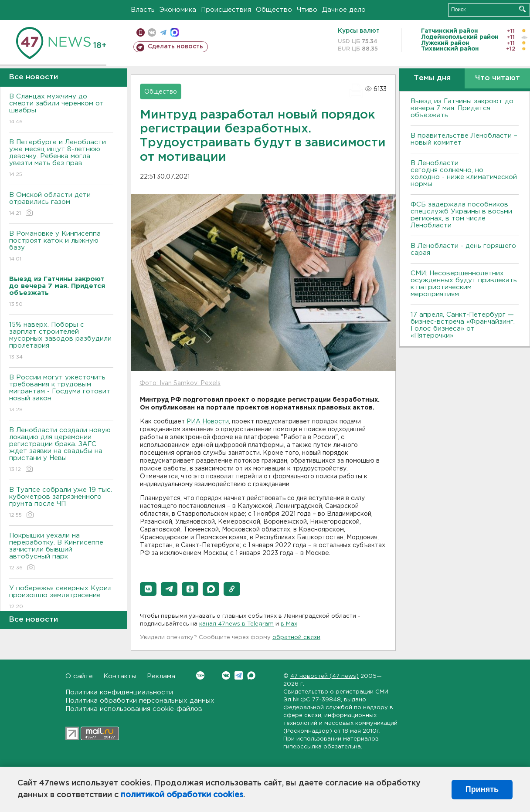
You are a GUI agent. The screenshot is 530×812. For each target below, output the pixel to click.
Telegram (239, 675)
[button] (148, 589)
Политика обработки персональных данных (140, 701)
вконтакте (152, 32)
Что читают (498, 78)
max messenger (175, 32)
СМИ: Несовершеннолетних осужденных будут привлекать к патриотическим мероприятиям (464, 284)
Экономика (178, 10)
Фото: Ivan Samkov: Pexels (180, 383)
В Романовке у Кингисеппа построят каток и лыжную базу (61, 247)
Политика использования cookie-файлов (134, 709)
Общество (274, 10)
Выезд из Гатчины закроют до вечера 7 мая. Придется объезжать (462, 108)
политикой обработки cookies (182, 795)
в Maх (289, 624)
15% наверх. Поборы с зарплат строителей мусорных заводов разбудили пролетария (61, 341)
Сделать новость (175, 47)
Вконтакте (200, 675)
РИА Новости (208, 422)
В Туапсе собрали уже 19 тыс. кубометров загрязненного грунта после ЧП (61, 503)
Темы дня (432, 78)
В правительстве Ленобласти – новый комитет (464, 139)
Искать (522, 9)
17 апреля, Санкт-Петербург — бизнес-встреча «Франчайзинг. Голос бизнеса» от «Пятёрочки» (463, 325)
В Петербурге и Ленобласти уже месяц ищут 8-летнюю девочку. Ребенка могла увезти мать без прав (61, 159)
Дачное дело (344, 10)
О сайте (79, 676)
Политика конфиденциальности (119, 692)
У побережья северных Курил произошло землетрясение (61, 598)
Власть (143, 10)
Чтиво (307, 10)
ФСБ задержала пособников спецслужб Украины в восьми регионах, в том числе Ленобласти (461, 215)
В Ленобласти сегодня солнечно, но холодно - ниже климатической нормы (464, 174)
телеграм (163, 32)
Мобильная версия (141, 32)
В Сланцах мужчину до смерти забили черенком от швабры (61, 110)
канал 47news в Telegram (236, 624)
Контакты (120, 676)
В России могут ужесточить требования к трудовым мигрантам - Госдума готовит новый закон (61, 394)
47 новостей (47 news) (324, 676)
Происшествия (226, 10)
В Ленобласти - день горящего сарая (463, 249)
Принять (482, 789)
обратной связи (296, 638)
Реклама (161, 676)
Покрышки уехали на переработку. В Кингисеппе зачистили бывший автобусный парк (61, 552)
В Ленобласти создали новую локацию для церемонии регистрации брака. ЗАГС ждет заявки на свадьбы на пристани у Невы (61, 450)
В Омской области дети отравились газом (61, 205)
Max (251, 675)
